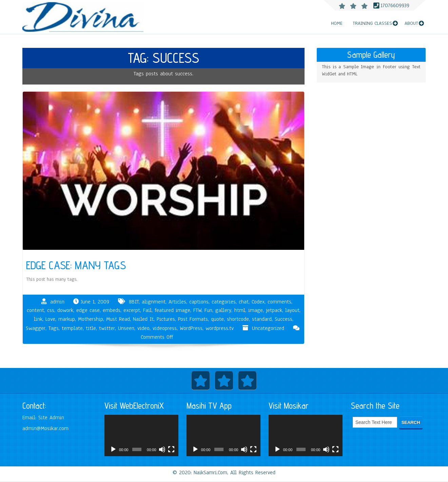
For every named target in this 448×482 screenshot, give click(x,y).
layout (292, 310)
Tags (54, 328)
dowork (65, 310)
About (411, 23)
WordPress (191, 328)
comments (279, 302)
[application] (141, 436)
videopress (165, 328)
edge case (88, 310)
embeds (112, 310)
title (91, 328)
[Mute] (162, 452)
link (38, 319)
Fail (147, 310)
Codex (258, 302)
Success (284, 319)
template (72, 328)
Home (337, 23)
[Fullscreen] (171, 452)
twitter (107, 328)
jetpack (274, 310)
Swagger (36, 328)
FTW (197, 310)
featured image (172, 310)
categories (224, 302)
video (143, 328)
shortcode (238, 319)
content (35, 310)
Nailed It (143, 319)
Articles (177, 302)
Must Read (118, 319)
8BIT (134, 302)
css (51, 310)
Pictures (166, 319)
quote (217, 319)
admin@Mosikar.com (45, 428)
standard (262, 319)
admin (57, 302)
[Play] (113, 452)
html (240, 310)
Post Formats (193, 319)
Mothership (91, 319)
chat (244, 302)
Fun (208, 310)
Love (50, 319)
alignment (154, 302)
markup (67, 319)
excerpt (132, 310)
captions (199, 302)
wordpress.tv (220, 328)
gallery (223, 310)
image (256, 310)
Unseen (126, 328)
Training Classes (372, 23)
